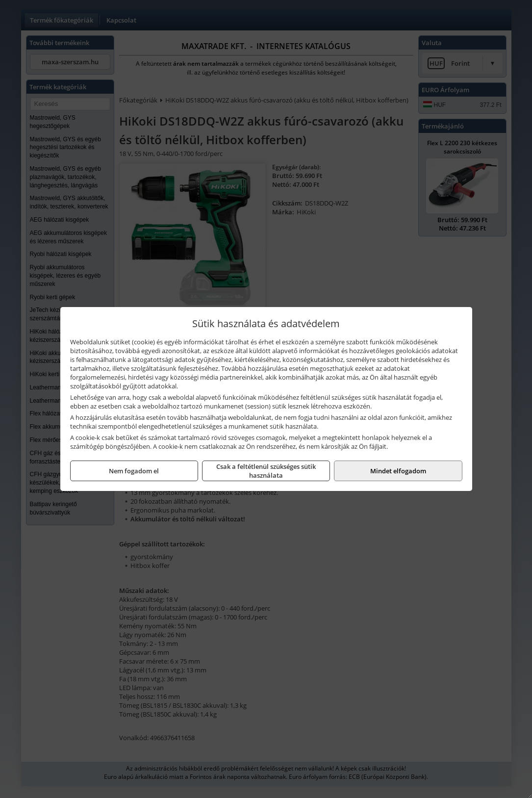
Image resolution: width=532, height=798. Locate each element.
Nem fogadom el (134, 471)
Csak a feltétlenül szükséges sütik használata (266, 471)
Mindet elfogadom (398, 471)
